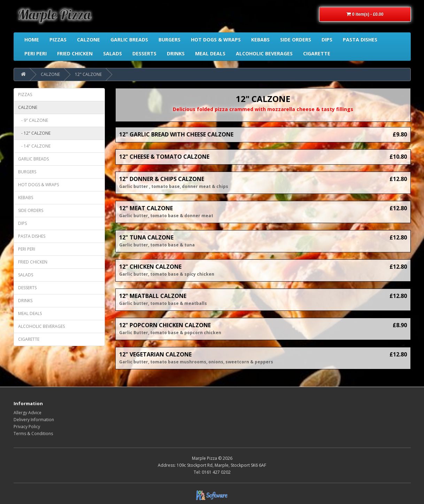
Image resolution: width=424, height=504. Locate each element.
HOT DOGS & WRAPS (38, 185)
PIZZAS (25, 94)
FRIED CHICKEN (33, 262)
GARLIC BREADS (33, 159)
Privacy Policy (27, 427)
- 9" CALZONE (33, 120)
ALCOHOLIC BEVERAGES (41, 326)
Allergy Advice (28, 413)
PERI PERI (27, 249)
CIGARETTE (29, 339)
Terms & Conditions (33, 434)
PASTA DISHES (32, 236)
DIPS (22, 223)
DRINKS (25, 301)
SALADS (26, 275)
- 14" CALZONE (34, 146)
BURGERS (27, 172)
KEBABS (26, 198)
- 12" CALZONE (34, 133)
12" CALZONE (88, 74)
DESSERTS (27, 288)
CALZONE (50, 74)
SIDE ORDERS (31, 210)
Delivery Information (34, 420)
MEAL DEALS (30, 313)
